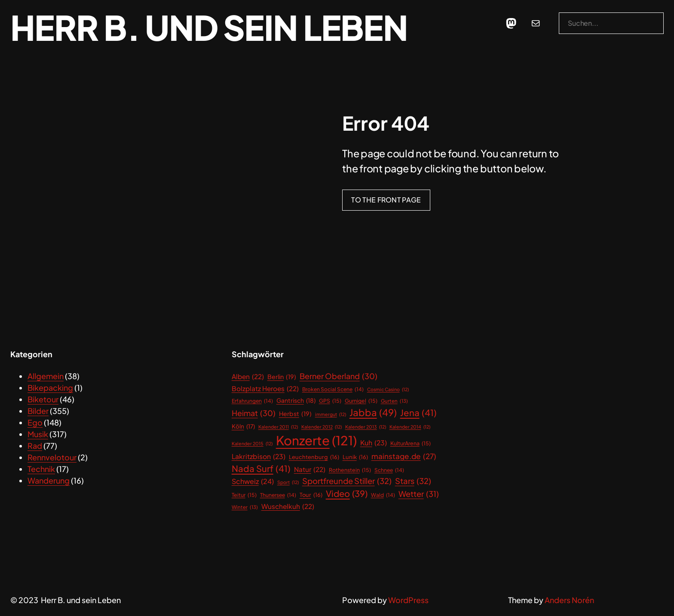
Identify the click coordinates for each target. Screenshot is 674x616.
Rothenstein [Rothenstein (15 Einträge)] (350, 470)
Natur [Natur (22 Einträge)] (310, 469)
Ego (35, 422)
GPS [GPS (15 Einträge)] (330, 401)
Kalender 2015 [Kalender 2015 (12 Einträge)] (252, 444)
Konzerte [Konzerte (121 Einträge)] (316, 441)
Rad (35, 446)
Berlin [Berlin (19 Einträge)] (282, 377)
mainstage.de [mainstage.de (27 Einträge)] (404, 457)
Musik (38, 434)
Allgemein (46, 376)
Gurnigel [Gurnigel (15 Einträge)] (361, 401)
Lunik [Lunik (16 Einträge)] (355, 457)
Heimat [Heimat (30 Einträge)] (254, 413)
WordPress (408, 600)
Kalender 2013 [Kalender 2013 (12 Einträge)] (366, 427)
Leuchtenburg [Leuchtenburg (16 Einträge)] (314, 457)
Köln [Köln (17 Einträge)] (243, 426)
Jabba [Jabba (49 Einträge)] (373, 412)
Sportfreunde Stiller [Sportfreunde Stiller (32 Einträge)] (347, 481)
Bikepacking (50, 388)
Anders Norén (569, 600)
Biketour (43, 399)
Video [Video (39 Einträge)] (347, 493)
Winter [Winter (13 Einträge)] (245, 507)
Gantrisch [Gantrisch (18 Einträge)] (296, 401)
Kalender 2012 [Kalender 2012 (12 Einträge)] (322, 427)
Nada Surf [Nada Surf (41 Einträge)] (261, 469)
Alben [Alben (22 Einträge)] (248, 376)
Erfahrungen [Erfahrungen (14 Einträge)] (252, 401)
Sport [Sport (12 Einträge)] (288, 482)
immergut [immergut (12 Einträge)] (331, 414)
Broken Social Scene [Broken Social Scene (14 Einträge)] (333, 389)
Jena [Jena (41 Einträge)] (418, 413)
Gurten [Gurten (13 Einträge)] (394, 401)
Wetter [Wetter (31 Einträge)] (419, 494)
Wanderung (49, 480)
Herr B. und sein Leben (209, 27)
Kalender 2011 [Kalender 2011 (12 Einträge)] (278, 427)
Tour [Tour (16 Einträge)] (311, 495)
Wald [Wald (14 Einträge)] (383, 495)
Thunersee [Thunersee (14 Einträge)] (278, 495)
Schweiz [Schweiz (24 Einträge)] (253, 481)
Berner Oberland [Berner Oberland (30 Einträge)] (339, 376)
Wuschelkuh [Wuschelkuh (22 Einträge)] (288, 506)
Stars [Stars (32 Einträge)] (413, 481)
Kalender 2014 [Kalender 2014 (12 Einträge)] (410, 427)
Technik (41, 469)
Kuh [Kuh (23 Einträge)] (374, 443)
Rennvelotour (52, 457)
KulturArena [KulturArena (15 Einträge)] (411, 443)
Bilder (38, 411)
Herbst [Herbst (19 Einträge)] (295, 414)
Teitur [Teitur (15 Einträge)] (244, 495)
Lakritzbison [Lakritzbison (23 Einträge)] (259, 457)
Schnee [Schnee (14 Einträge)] (389, 470)
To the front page (386, 200)
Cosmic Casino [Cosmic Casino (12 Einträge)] (388, 389)
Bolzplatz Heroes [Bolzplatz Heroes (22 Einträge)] (265, 388)
